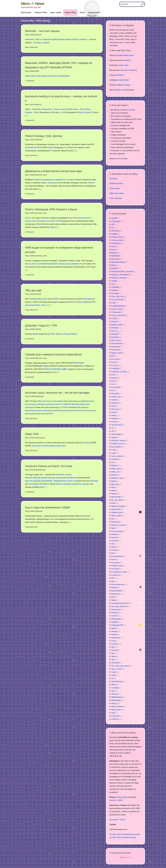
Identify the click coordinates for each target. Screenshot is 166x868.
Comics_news (118, 309)
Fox (114, 384)
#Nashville (29, 39)
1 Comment (29, 232)
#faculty (87, 112)
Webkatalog (117, 700)
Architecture (117, 243)
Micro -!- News (33, 3)
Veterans (116, 694)
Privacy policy (122, 797)
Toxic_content (118, 669)
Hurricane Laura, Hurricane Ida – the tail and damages (57, 393)
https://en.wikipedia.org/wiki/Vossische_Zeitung (44, 478)
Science (116, 616)
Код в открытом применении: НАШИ (47, 507)
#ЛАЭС (55, 299)
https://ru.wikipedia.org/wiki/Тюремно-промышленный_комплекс (61, 39)
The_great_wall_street (121, 666)
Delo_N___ (117, 331)
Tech (115, 660)
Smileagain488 (119, 625)
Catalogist (117, 287)
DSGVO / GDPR (116, 800)
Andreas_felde (118, 237)
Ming (115, 487)
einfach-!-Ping (41, 12)
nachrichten (41, 470)
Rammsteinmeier (119, 584)
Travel (115, 672)
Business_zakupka (120, 278)
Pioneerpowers (119, 556)
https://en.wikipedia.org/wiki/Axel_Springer (72, 484)
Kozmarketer (118, 447)
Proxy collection (116, 198)
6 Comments (30, 377)
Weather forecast (116, 183)
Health (115, 412)
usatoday (40, 396)
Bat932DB (117, 256)
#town (62, 109)
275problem (117, 221)
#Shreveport (30, 407)
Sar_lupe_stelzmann (121, 606)
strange (40, 511)
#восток (81, 302)
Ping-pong (117, 563)
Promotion (117, 569)
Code (115, 303)
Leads (115, 453)
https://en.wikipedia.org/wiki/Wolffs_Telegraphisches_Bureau (49, 481)
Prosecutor (117, 575)
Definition (116, 328)
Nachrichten (117, 509)
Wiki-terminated (119, 707)
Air (114, 228)
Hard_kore (117, 409)
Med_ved (116, 484)
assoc (39, 35)
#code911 (127, 60)
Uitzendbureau (118, 681)
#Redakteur (71, 478)
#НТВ (53, 334)
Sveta (115, 641)
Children (116, 290)
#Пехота (91, 183)
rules (119, 159)
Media (115, 481)
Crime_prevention (120, 315)
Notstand (116, 534)
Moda (115, 491)
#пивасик (87, 443)
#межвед (44, 218)
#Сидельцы (52, 183)
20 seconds (130, 110)
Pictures (116, 550)
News (115, 528)
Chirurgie (116, 293)
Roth (115, 597)
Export (115, 362)
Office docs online (117, 193)
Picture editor (115, 188)
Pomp (115, 559)
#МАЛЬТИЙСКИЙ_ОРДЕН (57, 369)
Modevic (116, 494)
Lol (114, 462)
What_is (116, 703)
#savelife (119, 55)
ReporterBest (118, 591)
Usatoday (116, 688)
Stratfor (116, 635)
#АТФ (58, 221)
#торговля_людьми (42, 43)
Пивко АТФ (32, 434)
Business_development (122, 275)
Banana (116, 253)
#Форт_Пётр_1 (41, 305)
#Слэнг (28, 218)
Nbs (114, 519)
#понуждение (88, 299)
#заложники (30, 305)
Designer (116, 334)
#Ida (79, 407)
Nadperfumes (118, 512)
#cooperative (47, 109)
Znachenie (117, 716)
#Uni (63, 112)
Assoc (115, 250)
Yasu (115, 713)
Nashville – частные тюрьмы (42, 31)
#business (124, 70)
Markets (116, 475)
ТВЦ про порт (34, 290)
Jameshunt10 (118, 425)
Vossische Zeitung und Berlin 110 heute (49, 466)
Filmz (115, 375)
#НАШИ (51, 147)
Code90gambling (119, 306)
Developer (117, 337)
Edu (114, 356)
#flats (39, 109)
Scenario (116, 613)
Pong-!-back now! (31, 47)
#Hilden (70, 109)
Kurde (115, 450)
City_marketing (119, 300)
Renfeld (116, 588)
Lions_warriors (118, 456)
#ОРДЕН (46, 366)
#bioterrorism (129, 55)
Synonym (116, 644)
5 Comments (30, 194)
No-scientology (119, 531)
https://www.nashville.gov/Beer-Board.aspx (49, 446)
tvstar (39, 294)
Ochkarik (116, 541)
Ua (114, 678)
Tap (114, 653)
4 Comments (30, 339)
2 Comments (30, 81)
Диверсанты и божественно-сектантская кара (53, 171)
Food (115, 381)
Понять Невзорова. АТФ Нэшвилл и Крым (51, 209)
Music (115, 503)
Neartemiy (117, 522)
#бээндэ (67, 334)
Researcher (117, 594)
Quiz (114, 581)
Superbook (117, 638)
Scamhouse (117, 610)
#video (28, 76)
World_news (118, 710)
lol (38, 71)
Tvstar (115, 675)
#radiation (118, 90)
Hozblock (116, 419)
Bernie (115, 265)
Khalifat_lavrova (119, 444)
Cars (115, 284)
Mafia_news (117, 469)
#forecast (85, 407)
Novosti (116, 538)
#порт (44, 299)
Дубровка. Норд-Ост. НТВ (41, 325)
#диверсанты (61, 180)
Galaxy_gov (117, 397)
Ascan (115, 246)
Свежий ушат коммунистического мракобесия (53, 354)
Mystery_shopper (119, 506)
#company (133, 70)
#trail (78, 404)
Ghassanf (116, 403)
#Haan (56, 109)
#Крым (53, 227)
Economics (117, 350)
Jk (113, 428)
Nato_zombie (118, 516)
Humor (115, 422)
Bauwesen (117, 259)
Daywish (116, 322)
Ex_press (116, 365)
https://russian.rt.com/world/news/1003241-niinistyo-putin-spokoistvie (52, 264)
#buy (127, 65)
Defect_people (118, 325)
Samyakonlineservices (121, 603)
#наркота (38, 180)
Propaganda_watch (120, 572)
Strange (116, 631)
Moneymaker (118, 497)
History (115, 415)
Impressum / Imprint (117, 820)
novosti (40, 140)
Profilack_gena (119, 566)
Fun (114, 390)
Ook (114, 544)
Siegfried (116, 622)
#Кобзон (74, 334)
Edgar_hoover (118, 353)
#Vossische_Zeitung (63, 475)
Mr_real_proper (119, 500)
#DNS (53, 112)
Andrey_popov (118, 240)
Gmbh (115, 406)
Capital (115, 281)
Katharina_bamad (120, 440)
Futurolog (116, 394)
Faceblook (117, 368)
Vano (115, 691)
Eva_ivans (117, 359)
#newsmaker (124, 80)
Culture (116, 318)
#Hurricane (42, 401)
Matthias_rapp (118, 478)
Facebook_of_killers (121, 372)
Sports (115, 628)
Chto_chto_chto (119, 297)
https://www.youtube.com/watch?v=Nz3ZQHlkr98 (50, 76)
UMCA (115, 685)
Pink (114, 553)
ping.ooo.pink (94, 12)
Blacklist (116, 268)
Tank (115, 647)
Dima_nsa (117, 340)
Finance (116, 378)
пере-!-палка (56, 12)
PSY (114, 578)
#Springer (94, 481)
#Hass (82, 109)
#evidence (120, 75)
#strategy (127, 85)
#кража (44, 183)
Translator (113, 179)
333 (114, 225)
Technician (117, 663)
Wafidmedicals (118, 697)
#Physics (80, 112)
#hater (87, 109)
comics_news (42, 175)
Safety (115, 600)
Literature (116, 459)
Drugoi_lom (117, 347)
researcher (41, 438)
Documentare (118, 343)
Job (114, 431)
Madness (116, 466)
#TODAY (65, 407)
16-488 (115, 218)
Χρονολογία (26, 12)
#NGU (37, 112)
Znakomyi (116, 719)
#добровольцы (49, 180)
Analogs (116, 234)
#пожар (71, 180)
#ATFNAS (38, 147)
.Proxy (82, 12)
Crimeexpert (117, 312)
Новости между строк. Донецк (44, 136)
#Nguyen (29, 112)
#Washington (55, 407)
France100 (117, 387)
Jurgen (115, 437)
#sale (121, 65)
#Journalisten (34, 484)
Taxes (115, 656)
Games (116, 400)
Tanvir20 (116, 650)
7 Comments (30, 275)
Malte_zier (117, 472)
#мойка (36, 334)
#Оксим (59, 334)
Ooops (115, 547)
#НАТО (72, 302)
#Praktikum (44, 484)
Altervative (117, 231)
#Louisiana (59, 401)
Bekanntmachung (120, 262)
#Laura (49, 401)
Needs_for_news (119, 525)
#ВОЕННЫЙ (79, 363)
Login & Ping (70, 12)
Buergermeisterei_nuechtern (124, 271)
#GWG (28, 109)
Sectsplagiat (117, 619)
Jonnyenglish (118, 434)
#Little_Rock (85, 404)
